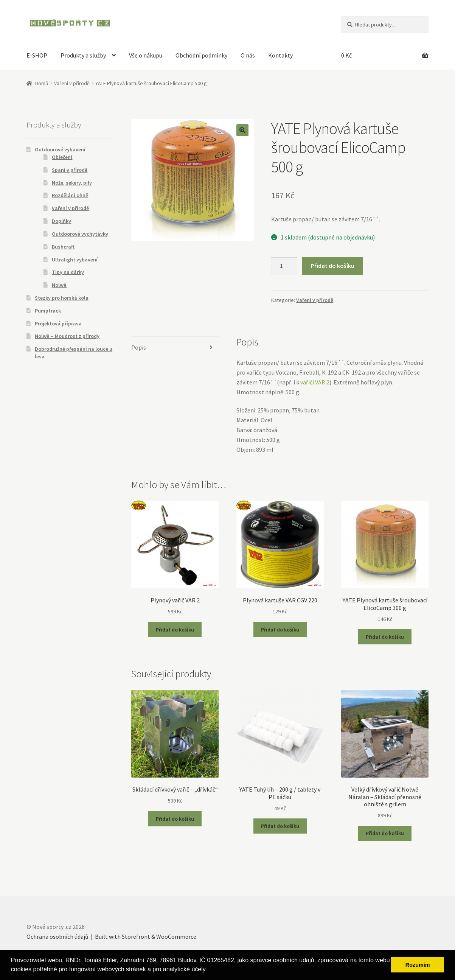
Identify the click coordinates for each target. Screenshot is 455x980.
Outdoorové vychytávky (80, 234)
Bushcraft (63, 247)
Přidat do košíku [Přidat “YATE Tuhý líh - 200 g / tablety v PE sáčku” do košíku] (280, 826)
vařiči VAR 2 (315, 382)
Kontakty (280, 55)
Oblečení (62, 157)
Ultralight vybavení (75, 260)
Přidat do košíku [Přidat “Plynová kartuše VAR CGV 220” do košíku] (280, 630)
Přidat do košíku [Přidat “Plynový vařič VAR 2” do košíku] (175, 630)
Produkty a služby (83, 55)
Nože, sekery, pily (72, 183)
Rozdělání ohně (70, 195)
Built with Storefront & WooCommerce (146, 936)
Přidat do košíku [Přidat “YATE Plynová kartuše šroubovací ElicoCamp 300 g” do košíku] (385, 637)
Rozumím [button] (418, 965)
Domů (42, 83)
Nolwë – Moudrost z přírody (67, 336)
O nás (248, 55)
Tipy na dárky (68, 272)
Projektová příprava (58, 324)
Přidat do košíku (333, 266)
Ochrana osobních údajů (57, 936)
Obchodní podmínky (201, 55)
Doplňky (61, 221)
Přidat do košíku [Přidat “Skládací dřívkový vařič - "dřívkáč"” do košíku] (175, 819)
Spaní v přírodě (70, 170)
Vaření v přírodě (72, 83)
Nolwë (59, 285)
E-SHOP (37, 55)
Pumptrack (48, 311)
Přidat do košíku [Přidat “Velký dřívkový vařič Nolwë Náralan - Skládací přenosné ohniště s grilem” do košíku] (385, 833)
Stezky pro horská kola (62, 298)
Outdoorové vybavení (60, 149)
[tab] (175, 348)
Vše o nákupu (146, 55)
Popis (139, 347)
